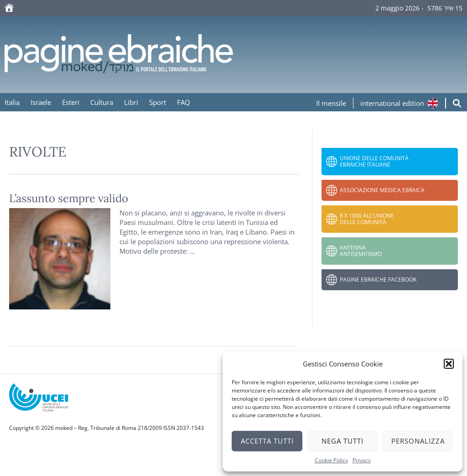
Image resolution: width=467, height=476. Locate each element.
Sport (158, 102)
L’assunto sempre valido (69, 198)
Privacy (362, 460)
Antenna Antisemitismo (361, 251)
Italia (12, 102)
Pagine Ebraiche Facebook (378, 280)
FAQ (184, 102)
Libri (131, 102)
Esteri (71, 102)
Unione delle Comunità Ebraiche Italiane (374, 161)
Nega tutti (342, 441)
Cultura (102, 102)
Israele (41, 102)
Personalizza (418, 441)
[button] (449, 364)
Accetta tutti (267, 441)
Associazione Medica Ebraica (382, 190)
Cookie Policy (331, 460)
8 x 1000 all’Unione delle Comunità (367, 219)
